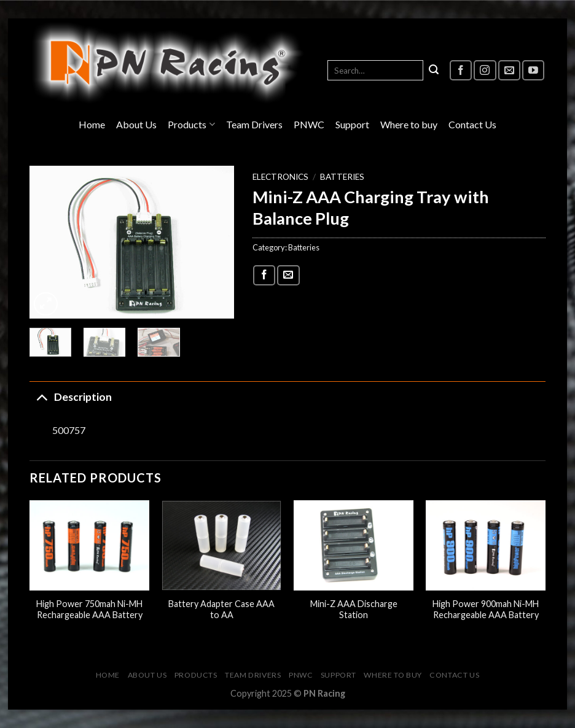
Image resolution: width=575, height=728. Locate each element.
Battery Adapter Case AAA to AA (221, 610)
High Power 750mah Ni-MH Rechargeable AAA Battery (89, 610)
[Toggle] (41, 397)
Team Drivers (254, 124)
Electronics (280, 177)
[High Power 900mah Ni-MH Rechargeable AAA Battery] (486, 545)
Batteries (342, 177)
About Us (136, 124)
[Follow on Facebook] (461, 70)
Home (92, 124)
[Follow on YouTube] (533, 70)
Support (352, 124)
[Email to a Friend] (288, 275)
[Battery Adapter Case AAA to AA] (221, 545)
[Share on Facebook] (264, 275)
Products (191, 125)
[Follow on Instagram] (485, 70)
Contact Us (472, 124)
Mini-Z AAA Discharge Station (354, 610)
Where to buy (409, 124)
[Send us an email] (509, 70)
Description (71, 397)
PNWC (309, 124)
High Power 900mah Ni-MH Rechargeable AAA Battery (486, 610)
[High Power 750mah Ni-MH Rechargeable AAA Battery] (89, 545)
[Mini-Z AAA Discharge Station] (354, 545)
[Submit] (434, 71)
